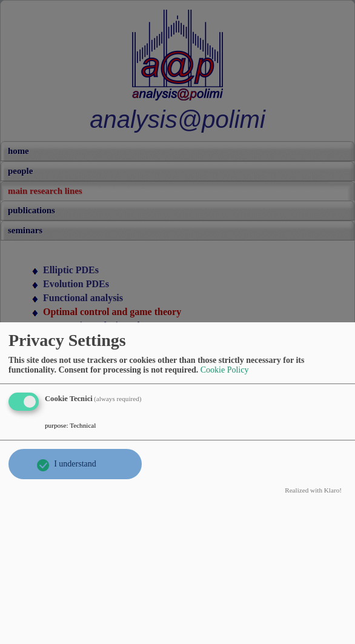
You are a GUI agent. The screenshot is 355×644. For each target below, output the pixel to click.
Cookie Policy (225, 370)
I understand (75, 464)
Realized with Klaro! (313, 490)
